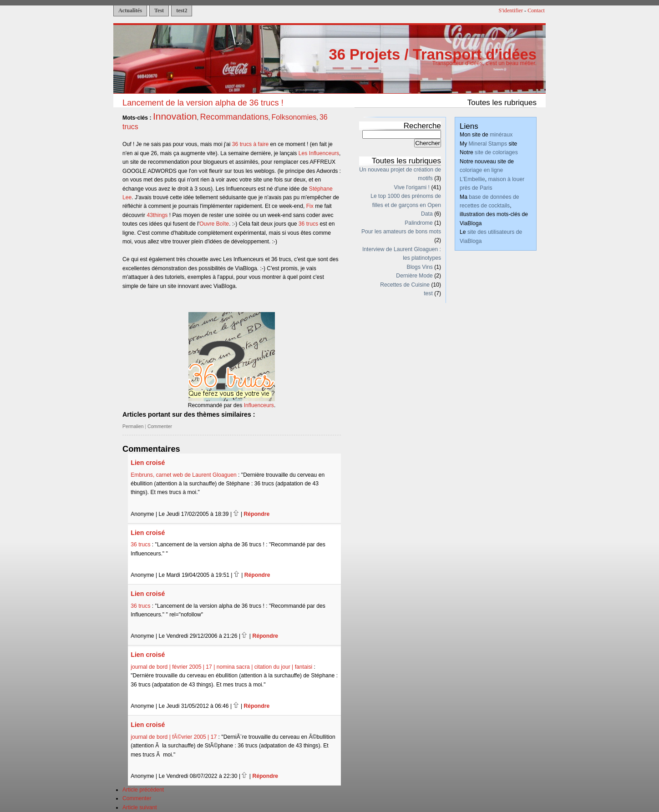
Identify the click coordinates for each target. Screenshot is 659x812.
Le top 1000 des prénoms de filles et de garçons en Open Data (406, 205)
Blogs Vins (420, 267)
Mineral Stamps (488, 144)
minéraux (501, 135)
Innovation (175, 116)
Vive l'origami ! (412, 187)
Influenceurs (259, 405)
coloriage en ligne (481, 170)
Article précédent (143, 790)
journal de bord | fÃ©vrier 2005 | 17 (174, 737)
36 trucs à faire (250, 144)
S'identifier (511, 10)
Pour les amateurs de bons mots (401, 232)
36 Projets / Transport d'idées (433, 54)
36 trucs (308, 224)
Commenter (160, 426)
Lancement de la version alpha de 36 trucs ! (203, 103)
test (428, 293)
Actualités (130, 10)
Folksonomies (294, 117)
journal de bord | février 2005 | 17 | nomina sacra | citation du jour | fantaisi (221, 667)
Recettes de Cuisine (405, 285)
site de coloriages (496, 152)
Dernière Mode (414, 276)
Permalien (133, 426)
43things (157, 215)
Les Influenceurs (319, 153)
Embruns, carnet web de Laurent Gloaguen (183, 475)
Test (159, 10)
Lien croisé (148, 463)
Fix (310, 206)
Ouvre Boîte (214, 224)
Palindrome (419, 223)
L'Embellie (472, 179)
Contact (536, 10)
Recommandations (234, 117)
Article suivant (140, 807)
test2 (182, 10)
